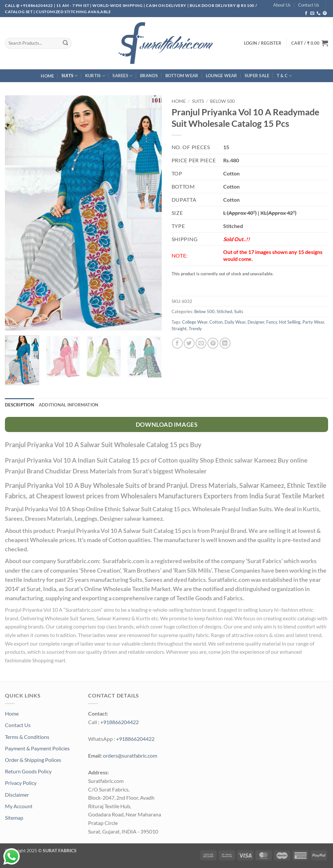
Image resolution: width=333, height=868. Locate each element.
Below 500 (222, 101)
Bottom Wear (182, 76)
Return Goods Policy (28, 771)
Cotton (216, 322)
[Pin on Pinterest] (213, 343)
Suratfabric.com (83, 610)
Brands (149, 76)
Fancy (272, 322)
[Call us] (319, 13)
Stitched (224, 311)
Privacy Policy (21, 783)
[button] (310, 43)
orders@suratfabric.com (130, 755)
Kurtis (95, 76)
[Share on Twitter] (189, 343)
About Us (282, 5)
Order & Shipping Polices (33, 760)
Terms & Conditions (27, 737)
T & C (285, 76)
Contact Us (309, 5)
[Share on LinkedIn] (225, 343)
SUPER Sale (257, 76)
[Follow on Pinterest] (325, 13)
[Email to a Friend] (201, 343)
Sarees (122, 76)
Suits (70, 76)
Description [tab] (20, 405)
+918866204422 (119, 722)
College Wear (195, 322)
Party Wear (313, 322)
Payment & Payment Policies (37, 748)
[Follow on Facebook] (306, 13)
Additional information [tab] (69, 405)
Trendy (195, 329)
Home (47, 76)
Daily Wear (235, 322)
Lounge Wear (222, 76)
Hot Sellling (290, 322)
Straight (179, 329)
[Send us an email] (312, 13)
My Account (19, 806)
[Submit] (65, 43)
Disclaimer (17, 795)
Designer (256, 322)
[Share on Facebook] (177, 343)
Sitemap (14, 818)
